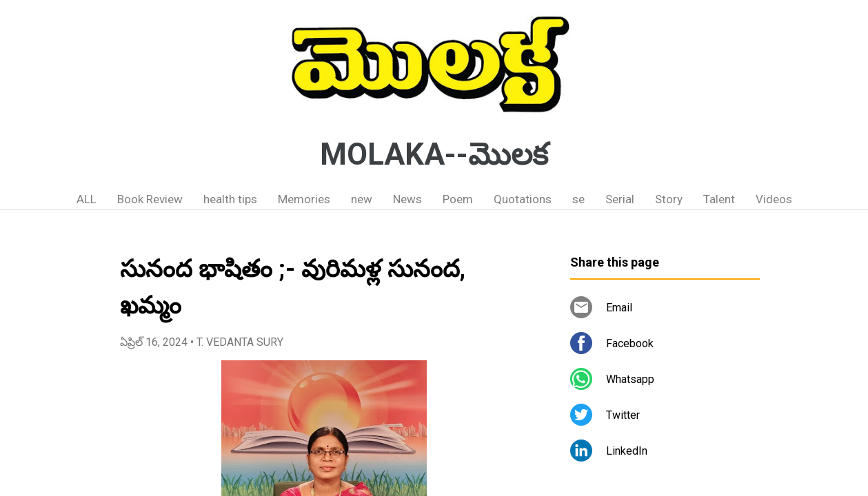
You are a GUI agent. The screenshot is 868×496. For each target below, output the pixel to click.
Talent (719, 199)
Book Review (150, 199)
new (362, 199)
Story (669, 199)
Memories (304, 199)
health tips (230, 199)
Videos (774, 199)
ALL (87, 199)
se (578, 199)
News (407, 199)
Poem (458, 199)
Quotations (523, 199)
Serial (620, 199)
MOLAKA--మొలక (434, 154)
